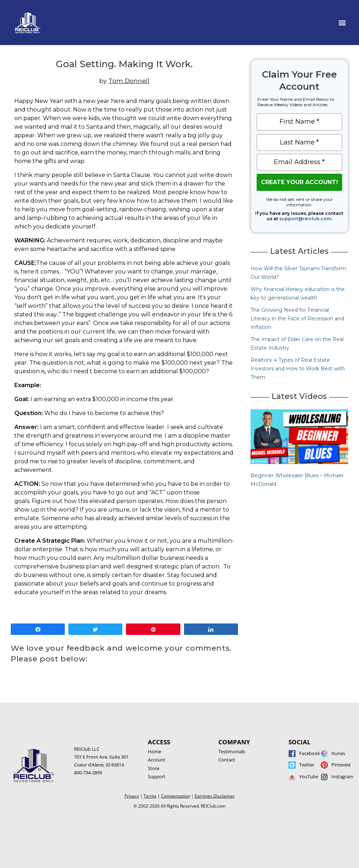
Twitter (307, 765)
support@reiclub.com (305, 219)
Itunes (338, 753)
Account (157, 760)
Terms (150, 796)
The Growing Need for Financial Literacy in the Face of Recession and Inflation (297, 319)
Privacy (132, 796)
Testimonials (232, 751)
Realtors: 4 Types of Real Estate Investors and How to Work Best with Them (298, 369)
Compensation (176, 796)
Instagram (342, 776)
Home (154, 751)
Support (157, 776)
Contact (227, 760)
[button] (342, 23)
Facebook (310, 753)
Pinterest (341, 765)
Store (154, 768)
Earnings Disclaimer (215, 796)
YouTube (309, 776)
